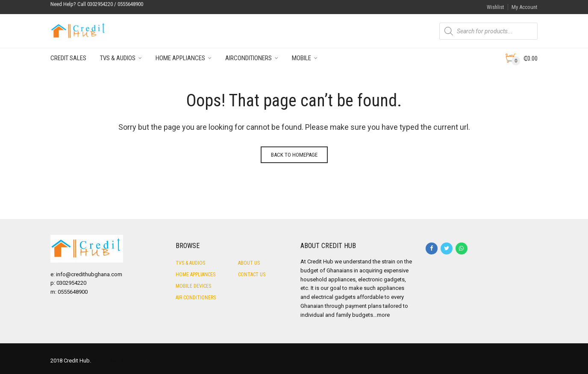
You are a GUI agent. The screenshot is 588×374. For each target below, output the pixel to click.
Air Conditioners (196, 298)
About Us (249, 263)
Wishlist (495, 7)
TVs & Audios (118, 58)
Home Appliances (180, 58)
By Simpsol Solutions (119, 361)
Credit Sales (68, 58)
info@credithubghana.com (89, 274)
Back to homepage (294, 155)
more (383, 315)
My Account (525, 7)
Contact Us (252, 275)
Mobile (301, 58)
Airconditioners (248, 58)
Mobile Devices (193, 286)
